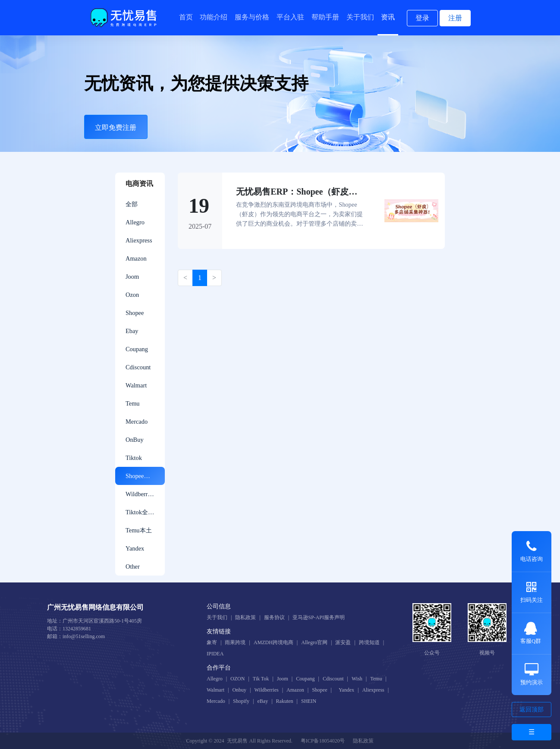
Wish (357, 679)
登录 (422, 18)
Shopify (241, 701)
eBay (263, 701)
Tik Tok (261, 679)
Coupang (137, 349)
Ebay (132, 331)
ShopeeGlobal (143, 476)
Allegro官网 (314, 642)
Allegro (135, 222)
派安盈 (343, 642)
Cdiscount (138, 367)
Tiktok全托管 (143, 512)
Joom (132, 277)
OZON (238, 679)
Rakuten (285, 701)
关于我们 (360, 17)
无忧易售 (237, 741)
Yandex (135, 548)
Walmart (136, 385)
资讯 (388, 17)
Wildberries (140, 494)
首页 (186, 17)
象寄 (212, 642)
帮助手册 (325, 17)
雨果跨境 (235, 642)
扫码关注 (532, 592)
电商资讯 (139, 184)
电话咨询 (532, 551)
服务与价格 (252, 17)
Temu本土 (139, 530)
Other (133, 566)
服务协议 (274, 617)
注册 (455, 18)
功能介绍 (214, 17)
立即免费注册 (116, 127)
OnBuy (135, 440)
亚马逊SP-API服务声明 (319, 617)
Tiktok (134, 458)
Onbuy (239, 690)
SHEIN (309, 701)
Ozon (132, 295)
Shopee (135, 313)
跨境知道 (369, 642)
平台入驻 (290, 17)
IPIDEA (215, 654)
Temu (133, 403)
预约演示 (532, 674)
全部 (132, 204)
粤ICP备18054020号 (323, 741)
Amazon (136, 258)
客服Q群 (531, 633)
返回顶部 (532, 710)
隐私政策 (245, 617)
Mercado (137, 422)
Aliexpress (139, 240)
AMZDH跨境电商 (274, 642)
